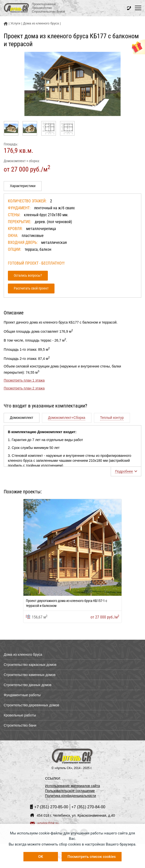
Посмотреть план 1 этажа (24, 380)
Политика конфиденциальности (71, 796)
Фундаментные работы (22, 695)
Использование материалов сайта (73, 786)
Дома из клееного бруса (23, 655)
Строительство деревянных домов (31, 705)
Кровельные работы (20, 715)
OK (41, 857)
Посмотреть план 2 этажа (24, 388)
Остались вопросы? (28, 275)
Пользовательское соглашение (70, 791)
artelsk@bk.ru (44, 823)
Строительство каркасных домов (30, 665)
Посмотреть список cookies (92, 857)
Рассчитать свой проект (31, 288)
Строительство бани (20, 725)
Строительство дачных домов (28, 685)
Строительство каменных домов (30, 675)
